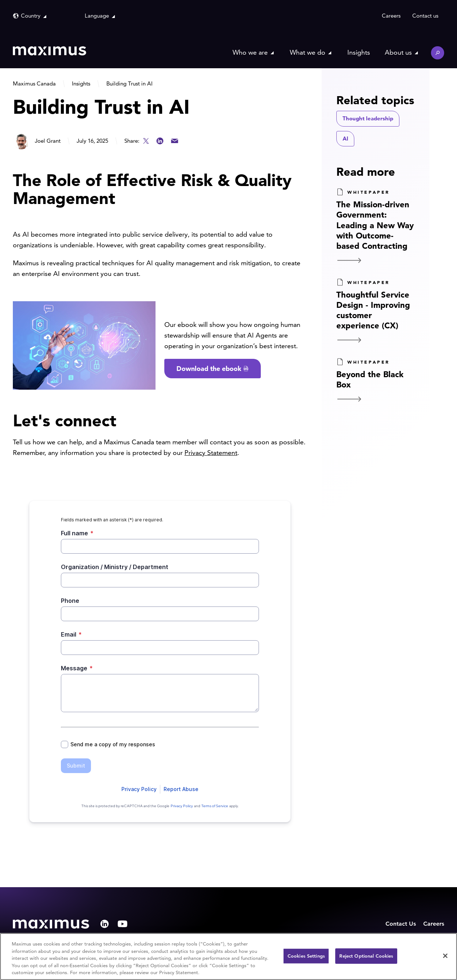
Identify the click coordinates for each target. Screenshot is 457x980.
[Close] (445, 956)
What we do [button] (308, 52)
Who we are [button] (250, 52)
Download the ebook (209, 369)
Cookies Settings (306, 956)
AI (345, 139)
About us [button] (398, 52)
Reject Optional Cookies (366, 956)
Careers (391, 16)
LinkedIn (160, 141)
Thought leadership (368, 118)
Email (175, 141)
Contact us (425, 16)
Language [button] (97, 16)
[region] (228, 957)
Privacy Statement (211, 453)
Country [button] (31, 16)
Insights (359, 52)
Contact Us (401, 924)
